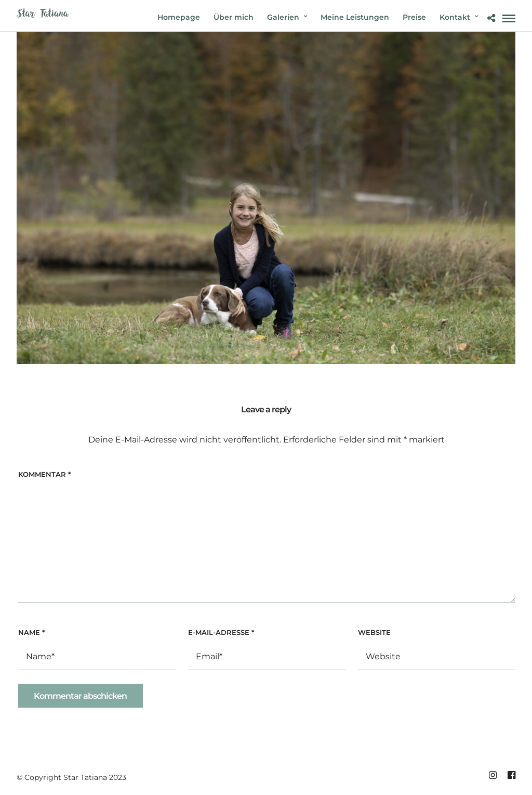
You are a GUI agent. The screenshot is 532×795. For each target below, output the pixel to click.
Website (374, 632)
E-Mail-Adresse (221, 632)
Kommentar (44, 474)
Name (31, 632)
